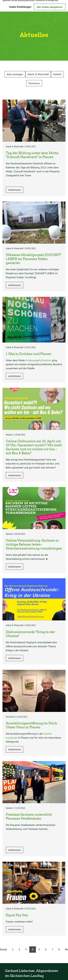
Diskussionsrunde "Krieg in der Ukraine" (30, 634)
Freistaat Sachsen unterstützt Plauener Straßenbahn (29, 816)
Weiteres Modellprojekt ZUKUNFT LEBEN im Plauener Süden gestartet (33, 259)
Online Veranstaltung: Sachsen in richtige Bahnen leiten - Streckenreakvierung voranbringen (34, 544)
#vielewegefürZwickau (38, 360)
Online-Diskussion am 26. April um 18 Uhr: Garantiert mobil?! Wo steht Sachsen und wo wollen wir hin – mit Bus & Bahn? (34, 447)
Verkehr (57, 74)
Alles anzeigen (15, 74)
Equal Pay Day (17, 915)
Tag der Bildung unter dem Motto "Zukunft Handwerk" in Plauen (32, 155)
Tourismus (34, 83)
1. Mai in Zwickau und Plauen (29, 354)
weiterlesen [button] (14, 190)
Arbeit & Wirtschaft (38, 74)
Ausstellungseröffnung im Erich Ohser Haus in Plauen (31, 725)
